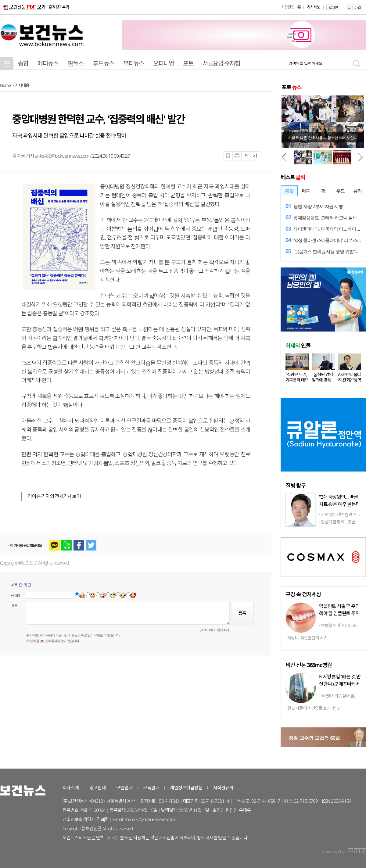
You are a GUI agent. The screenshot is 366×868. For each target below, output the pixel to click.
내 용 (14, 605)
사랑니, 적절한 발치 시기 (307, 638)
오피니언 (163, 63)
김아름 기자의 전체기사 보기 (54, 496)
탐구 (296, 485)
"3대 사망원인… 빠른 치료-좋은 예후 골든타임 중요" (339, 504)
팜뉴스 (75, 63)
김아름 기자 (24, 156)
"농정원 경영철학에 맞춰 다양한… (322, 380)
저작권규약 (223, 787)
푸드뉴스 (103, 63)
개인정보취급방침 (186, 787)
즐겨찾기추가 (59, 7)
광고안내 (97, 787)
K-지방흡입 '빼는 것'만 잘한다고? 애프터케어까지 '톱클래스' (340, 684)
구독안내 (151, 787)
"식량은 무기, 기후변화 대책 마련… (297, 380)
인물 (298, 345)
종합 (23, 63)
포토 (188, 63)
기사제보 (313, 7)
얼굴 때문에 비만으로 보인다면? (313, 708)
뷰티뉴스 (134, 63)
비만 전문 (309, 665)
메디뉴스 (48, 63)
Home (5, 85)
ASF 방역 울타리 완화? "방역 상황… (350, 380)
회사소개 (71, 787)
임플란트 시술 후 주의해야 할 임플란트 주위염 (339, 613)
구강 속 (303, 594)
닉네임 (15, 595)
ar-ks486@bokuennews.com (62, 156)
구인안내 (124, 787)
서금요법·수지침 (221, 63)
